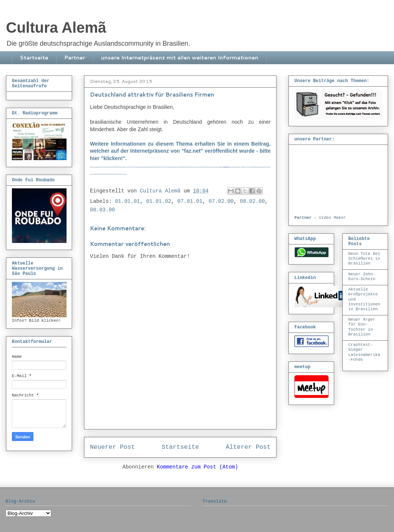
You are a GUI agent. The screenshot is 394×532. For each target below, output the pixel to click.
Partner (75, 58)
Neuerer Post (112, 447)
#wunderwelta (250, 167)
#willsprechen (244, 167)
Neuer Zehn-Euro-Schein (362, 277)
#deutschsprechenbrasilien (171, 167)
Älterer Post (248, 447)
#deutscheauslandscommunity (194, 167)
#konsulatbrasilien (102, 174)
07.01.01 (190, 201)
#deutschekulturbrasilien (182, 167)
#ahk (107, 174)
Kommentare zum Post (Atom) (197, 467)
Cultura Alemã (56, 27)
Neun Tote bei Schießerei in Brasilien (364, 259)
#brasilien (107, 167)
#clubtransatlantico (123, 174)
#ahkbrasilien (111, 174)
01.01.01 (127, 201)
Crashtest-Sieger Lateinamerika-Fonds (364, 352)
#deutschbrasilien (123, 167)
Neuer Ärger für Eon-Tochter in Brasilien (362, 327)
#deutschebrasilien (131, 167)
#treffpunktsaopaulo (258, 167)
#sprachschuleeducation (235, 167)
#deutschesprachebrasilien (158, 167)
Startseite (34, 58)
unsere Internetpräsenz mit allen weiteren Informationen (180, 58)
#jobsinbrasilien (204, 167)
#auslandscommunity (213, 167)
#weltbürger (220, 167)
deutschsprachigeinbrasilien (96, 167)
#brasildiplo (95, 174)
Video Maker (332, 218)
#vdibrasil (117, 174)
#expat (144, 167)
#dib (104, 167)
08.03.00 (102, 210)
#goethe (264, 167)
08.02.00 (252, 201)
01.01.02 (159, 201)
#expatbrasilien (149, 167)
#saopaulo (138, 167)
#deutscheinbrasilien (114, 167)
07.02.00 (221, 201)
